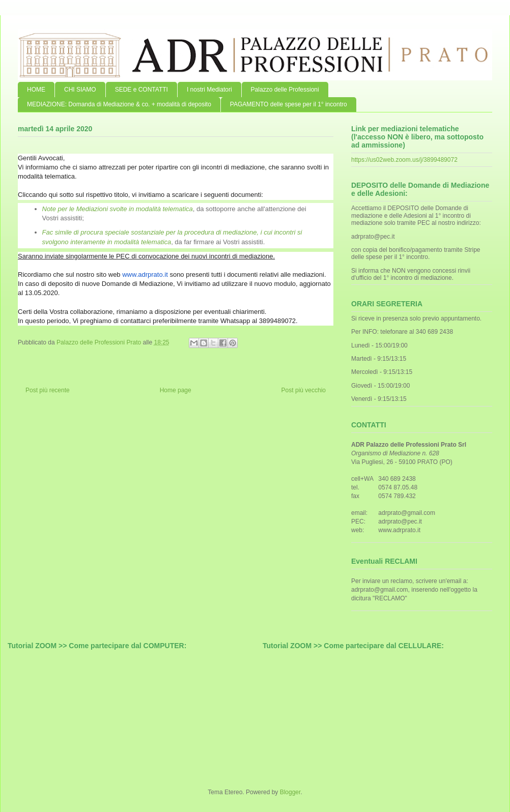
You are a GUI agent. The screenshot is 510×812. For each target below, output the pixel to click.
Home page (176, 390)
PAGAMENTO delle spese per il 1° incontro (289, 104)
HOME (36, 90)
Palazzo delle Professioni (285, 90)
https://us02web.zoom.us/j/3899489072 (404, 160)
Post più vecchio (304, 390)
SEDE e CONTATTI (141, 90)
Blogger (290, 792)
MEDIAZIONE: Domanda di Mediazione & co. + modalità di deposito (119, 104)
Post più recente (48, 390)
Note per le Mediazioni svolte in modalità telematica (118, 209)
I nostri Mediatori (209, 90)
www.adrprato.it (145, 274)
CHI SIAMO (80, 90)
